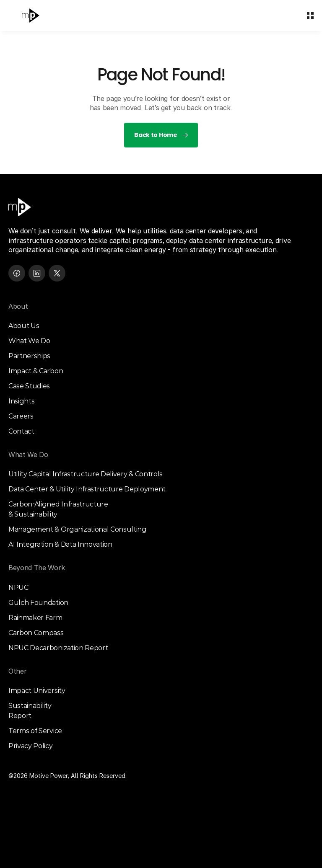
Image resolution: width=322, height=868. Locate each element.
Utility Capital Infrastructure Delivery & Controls (86, 474)
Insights (21, 401)
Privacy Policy (31, 746)
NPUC (18, 588)
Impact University (37, 691)
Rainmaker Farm (35, 618)
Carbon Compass (36, 633)
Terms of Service (35, 731)
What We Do (29, 341)
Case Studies (29, 386)
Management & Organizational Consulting (78, 529)
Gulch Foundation (38, 603)
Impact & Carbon (36, 371)
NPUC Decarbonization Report (58, 648)
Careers (21, 416)
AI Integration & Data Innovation (60, 544)
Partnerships (29, 356)
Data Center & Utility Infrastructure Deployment (87, 489)
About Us (24, 326)
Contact (21, 431)
